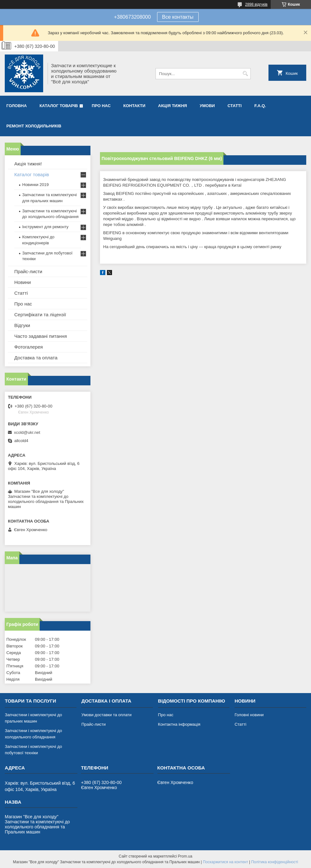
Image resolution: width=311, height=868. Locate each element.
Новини (23, 282)
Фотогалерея (29, 347)
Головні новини (249, 715)
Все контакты (178, 17)
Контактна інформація (179, 724)
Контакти (135, 106)
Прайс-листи (28, 271)
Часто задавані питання (41, 336)
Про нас (101, 106)
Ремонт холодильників (34, 126)
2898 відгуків (256, 4)
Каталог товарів (59, 106)
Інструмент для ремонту (45, 227)
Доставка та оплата (36, 358)
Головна (17, 106)
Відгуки (22, 325)
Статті (235, 106)
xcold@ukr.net (27, 432)
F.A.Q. (260, 106)
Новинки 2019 (35, 185)
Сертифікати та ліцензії (40, 315)
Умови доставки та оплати (106, 715)
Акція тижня (172, 106)
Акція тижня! (28, 164)
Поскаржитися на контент (225, 862)
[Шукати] (245, 74)
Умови (207, 106)
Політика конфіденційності (275, 862)
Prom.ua (185, 856)
